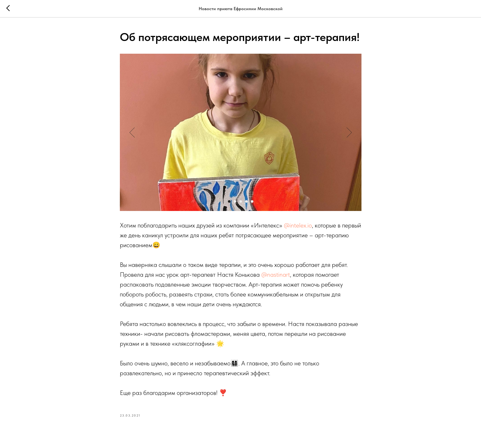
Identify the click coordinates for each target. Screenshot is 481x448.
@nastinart (276, 275)
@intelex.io (298, 225)
